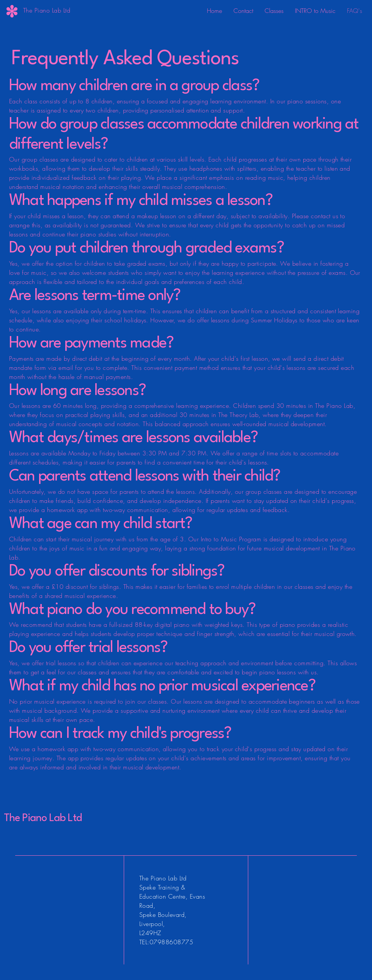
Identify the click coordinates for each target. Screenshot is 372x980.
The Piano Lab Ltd (43, 818)
